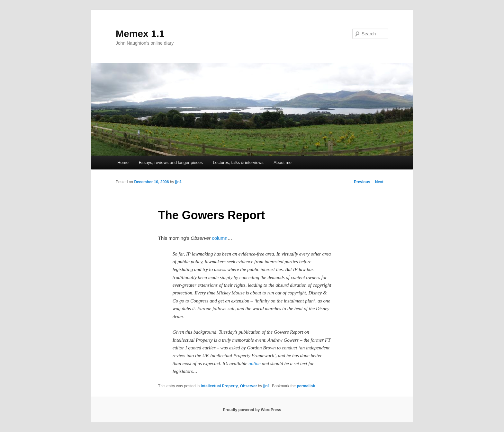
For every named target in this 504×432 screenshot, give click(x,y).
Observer (249, 386)
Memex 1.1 (140, 34)
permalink (306, 386)
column (220, 238)
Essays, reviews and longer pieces (171, 162)
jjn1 (179, 182)
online (255, 364)
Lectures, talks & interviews (238, 162)
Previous (360, 182)
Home (123, 162)
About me (283, 162)
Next (382, 182)
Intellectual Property (219, 386)
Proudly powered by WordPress (252, 410)
